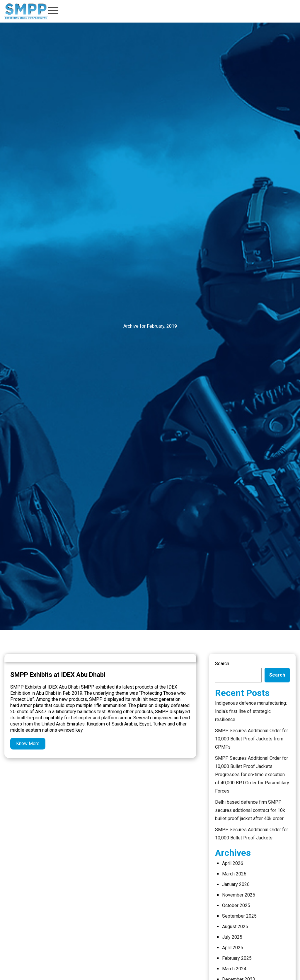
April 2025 (233, 948)
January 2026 (236, 884)
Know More (28, 743)
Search (222, 664)
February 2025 (237, 958)
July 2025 (232, 937)
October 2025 (236, 905)
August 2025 (235, 927)
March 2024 (234, 969)
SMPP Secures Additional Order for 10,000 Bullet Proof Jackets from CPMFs (252, 739)
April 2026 (233, 863)
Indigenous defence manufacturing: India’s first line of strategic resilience (251, 711)
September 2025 (239, 916)
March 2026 (234, 874)
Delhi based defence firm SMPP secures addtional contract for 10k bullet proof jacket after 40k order (250, 810)
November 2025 (239, 895)
